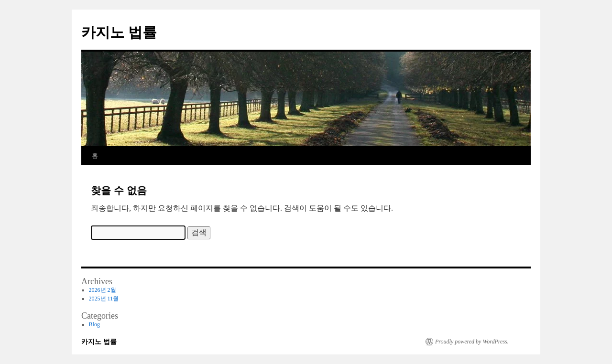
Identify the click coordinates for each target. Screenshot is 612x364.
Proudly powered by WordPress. (472, 342)
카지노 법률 (119, 32)
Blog (94, 324)
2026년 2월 (103, 290)
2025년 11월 (104, 299)
